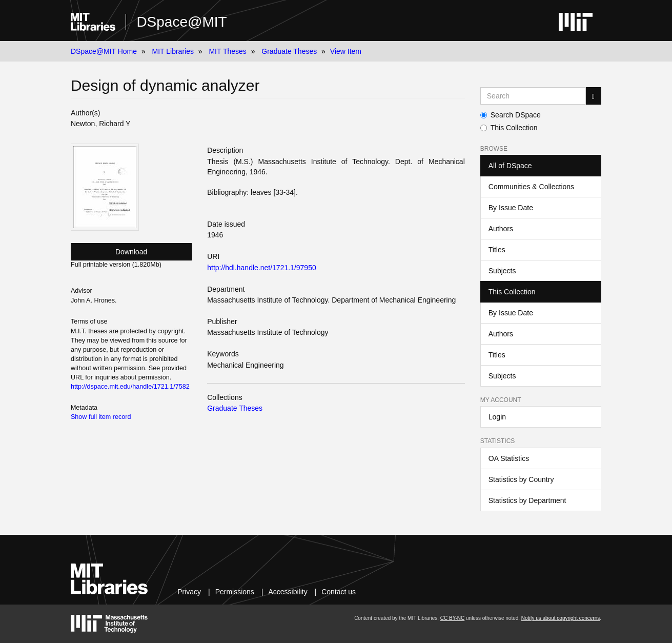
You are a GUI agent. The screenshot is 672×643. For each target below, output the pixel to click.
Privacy (189, 592)
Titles (497, 250)
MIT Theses (227, 51)
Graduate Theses (289, 51)
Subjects (502, 271)
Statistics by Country (521, 479)
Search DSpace (511, 115)
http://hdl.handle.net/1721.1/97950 (262, 268)
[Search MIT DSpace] (533, 96)
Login (497, 417)
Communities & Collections (531, 187)
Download (131, 252)
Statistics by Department (527, 500)
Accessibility (288, 592)
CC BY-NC (452, 618)
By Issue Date (511, 208)
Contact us (339, 592)
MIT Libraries (173, 51)
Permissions (235, 592)
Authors (501, 229)
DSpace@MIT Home (104, 51)
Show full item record (101, 417)
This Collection (509, 128)
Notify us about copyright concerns (561, 618)
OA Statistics (509, 458)
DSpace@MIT (181, 22)
